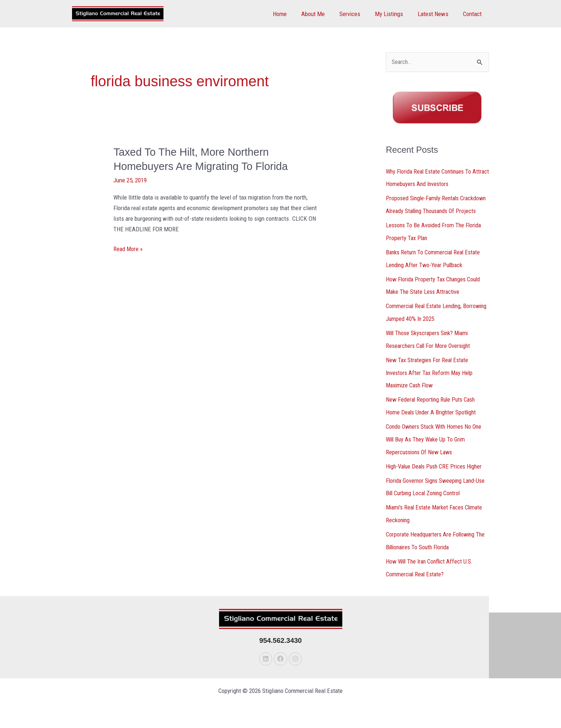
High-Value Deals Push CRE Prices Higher (437, 473)
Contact (473, 14)
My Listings (394, 14)
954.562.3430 (280, 645)
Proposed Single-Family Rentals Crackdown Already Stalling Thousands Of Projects (437, 211)
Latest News (436, 14)
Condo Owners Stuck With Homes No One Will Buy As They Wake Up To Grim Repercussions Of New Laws (436, 447)
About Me (323, 14)
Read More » (128, 249)
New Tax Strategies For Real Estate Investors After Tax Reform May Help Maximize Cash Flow (431, 381)
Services (357, 14)
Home (292, 14)
